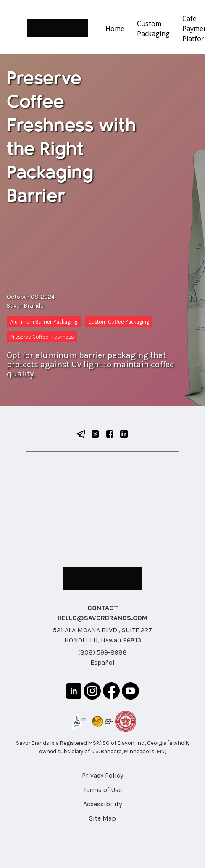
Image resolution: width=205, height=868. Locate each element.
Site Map (102, 818)
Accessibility (102, 804)
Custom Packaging (153, 29)
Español (102, 662)
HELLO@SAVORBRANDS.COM (102, 618)
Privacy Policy (102, 775)
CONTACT (103, 608)
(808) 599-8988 (102, 652)
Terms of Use (102, 790)
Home (115, 29)
